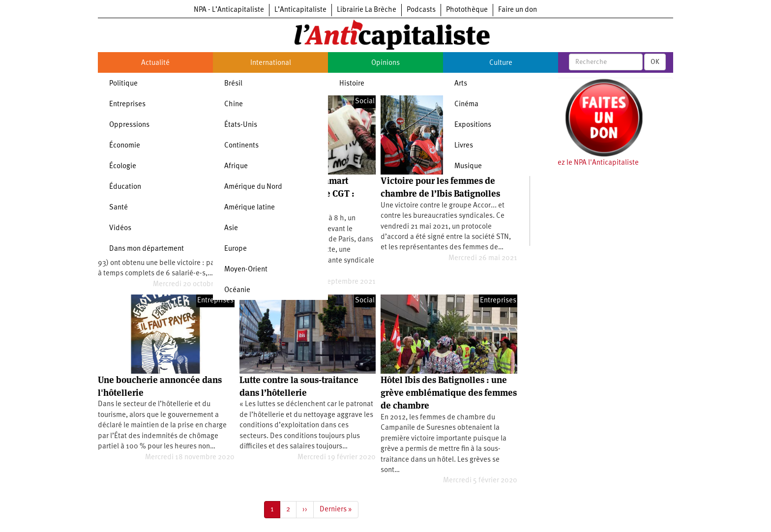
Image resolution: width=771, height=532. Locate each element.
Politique (123, 84)
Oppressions (129, 125)
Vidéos (120, 228)
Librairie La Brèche (367, 10)
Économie (125, 146)
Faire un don (518, 10)
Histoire (352, 84)
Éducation (125, 187)
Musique (468, 166)
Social (365, 102)
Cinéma (466, 104)
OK (655, 62)
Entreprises (127, 104)
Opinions (385, 63)
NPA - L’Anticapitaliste (229, 10)
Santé (119, 208)
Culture (501, 63)
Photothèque (467, 10)
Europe (236, 249)
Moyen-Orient (246, 270)
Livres (464, 146)
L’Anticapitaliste (300, 10)
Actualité (155, 63)
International (271, 63)
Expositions (473, 125)
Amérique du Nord (253, 187)
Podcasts (421, 10)
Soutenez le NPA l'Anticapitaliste (587, 163)
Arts (461, 84)
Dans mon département (147, 249)
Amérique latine (250, 208)
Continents (241, 146)
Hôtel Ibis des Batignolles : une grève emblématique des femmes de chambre (449, 393)
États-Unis (241, 125)
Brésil (233, 84)
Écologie (123, 166)
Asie (231, 228)
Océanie (237, 290)
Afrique (236, 166)
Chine (234, 104)
